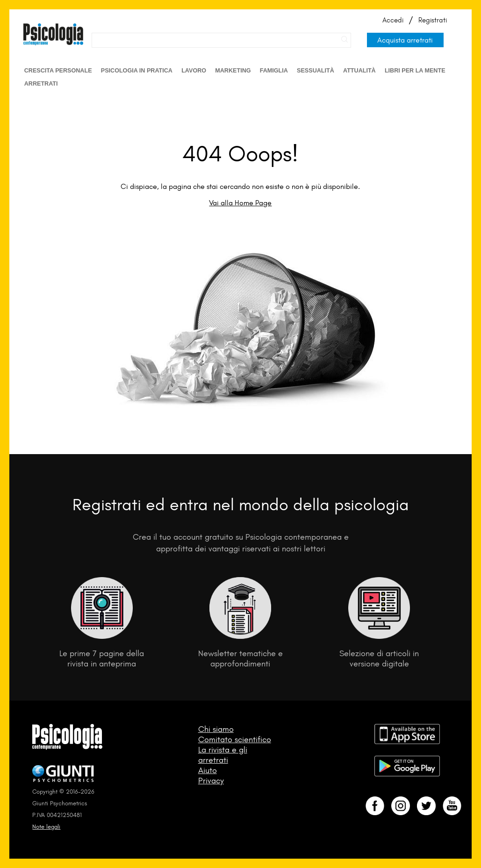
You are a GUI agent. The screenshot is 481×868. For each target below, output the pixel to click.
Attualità (359, 71)
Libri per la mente (415, 71)
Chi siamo (216, 729)
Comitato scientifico (235, 739)
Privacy (211, 781)
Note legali (46, 827)
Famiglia (274, 71)
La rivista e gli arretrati (223, 755)
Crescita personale (58, 71)
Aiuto (208, 770)
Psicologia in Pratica (137, 71)
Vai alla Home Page (240, 203)
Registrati (433, 20)
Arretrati (41, 84)
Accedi (393, 20)
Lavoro (194, 71)
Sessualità (316, 71)
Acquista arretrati (405, 40)
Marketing (233, 71)
